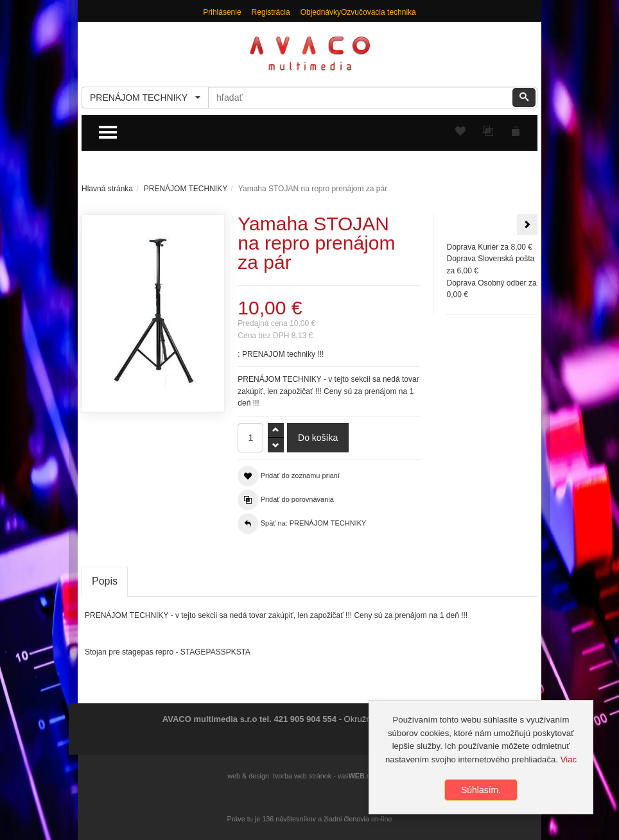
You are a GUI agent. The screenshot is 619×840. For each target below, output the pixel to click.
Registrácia (271, 12)
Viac (569, 759)
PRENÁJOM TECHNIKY (186, 189)
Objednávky (321, 12)
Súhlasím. (481, 790)
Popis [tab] (105, 581)
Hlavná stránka (107, 189)
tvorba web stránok (302, 776)
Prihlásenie (222, 12)
